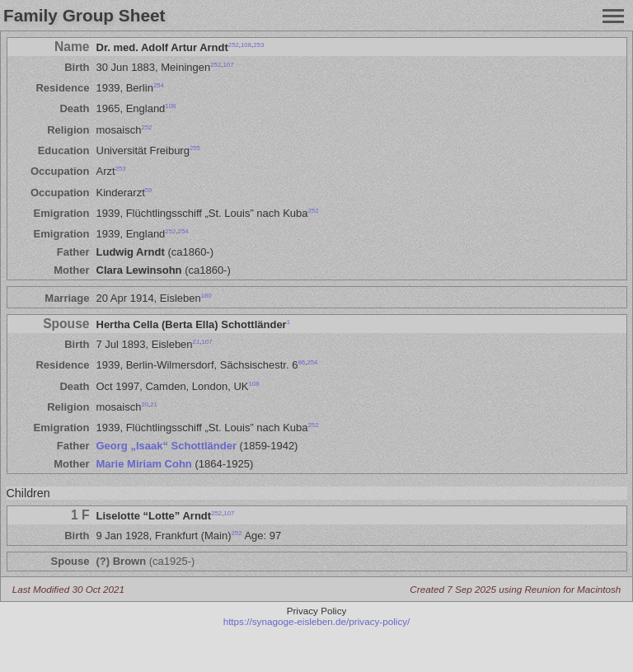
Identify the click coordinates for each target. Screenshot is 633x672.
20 (145, 404)
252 (234, 44)
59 (149, 189)
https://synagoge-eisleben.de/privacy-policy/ (317, 621)
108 (246, 44)
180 (206, 296)
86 (301, 362)
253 (258, 44)
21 (197, 342)
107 (228, 65)
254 (159, 85)
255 (195, 148)
